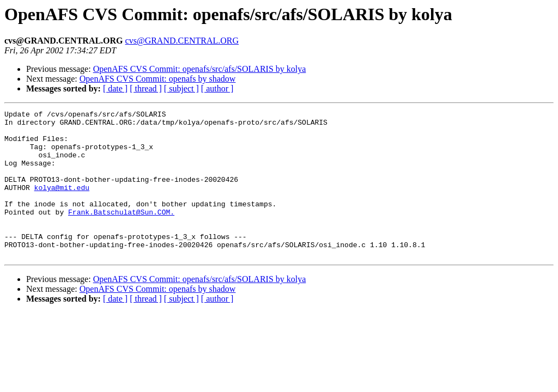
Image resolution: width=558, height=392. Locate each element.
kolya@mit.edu (62, 204)
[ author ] (217, 88)
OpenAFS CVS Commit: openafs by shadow (158, 79)
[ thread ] (146, 88)
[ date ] (115, 88)
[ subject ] (181, 88)
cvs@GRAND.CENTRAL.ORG (182, 41)
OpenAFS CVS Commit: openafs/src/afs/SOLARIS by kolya (200, 69)
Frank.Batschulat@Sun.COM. (121, 233)
